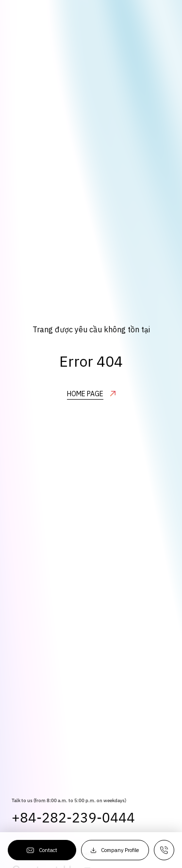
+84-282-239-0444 (73, 829)
